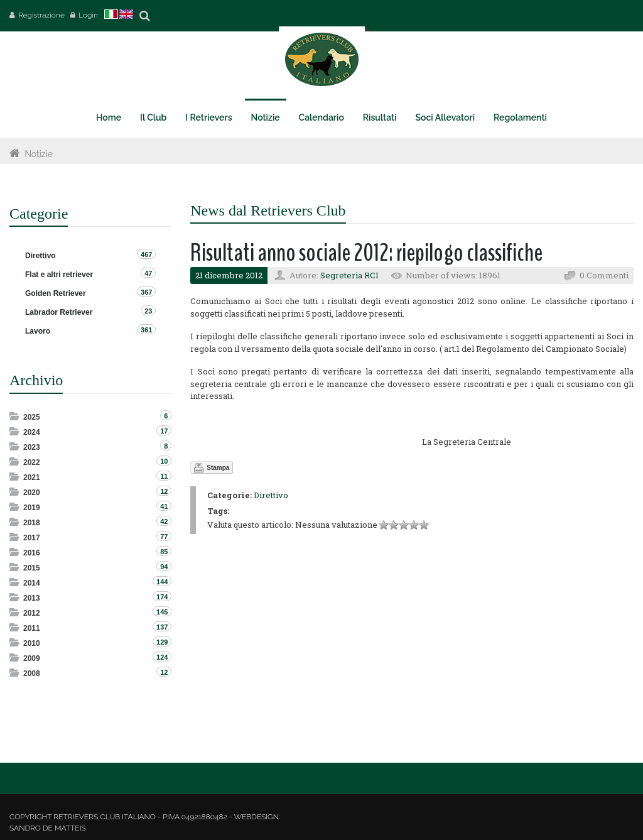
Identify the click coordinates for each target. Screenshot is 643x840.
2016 (32, 553)
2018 (32, 523)
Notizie (39, 154)
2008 (32, 674)
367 (146, 292)
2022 (32, 462)
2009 (32, 658)
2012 (32, 613)
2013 (32, 598)
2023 (32, 447)
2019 (32, 508)
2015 (32, 568)
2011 (32, 628)
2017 (32, 538)
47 (148, 273)
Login (88, 15)
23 (148, 311)
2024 (32, 432)
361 (146, 330)
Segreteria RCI (349, 275)
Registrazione (41, 15)
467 (146, 254)
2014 (32, 583)
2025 (32, 417)
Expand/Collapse (15, 416)
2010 (32, 643)
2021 (32, 477)
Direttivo (271, 495)
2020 (32, 493)
